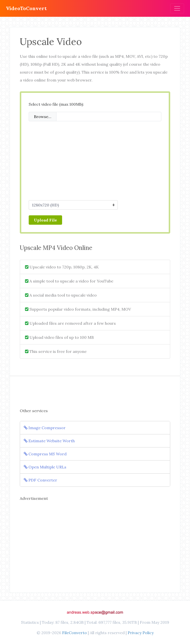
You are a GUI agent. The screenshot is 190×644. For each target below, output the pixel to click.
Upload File (45, 220)
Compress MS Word (45, 454)
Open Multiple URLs (45, 467)
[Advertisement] (95, 162)
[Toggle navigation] (177, 8)
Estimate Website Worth (49, 441)
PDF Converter (40, 480)
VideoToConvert (26, 8)
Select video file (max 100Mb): (56, 104)
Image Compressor (45, 428)
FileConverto (74, 633)
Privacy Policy (141, 633)
